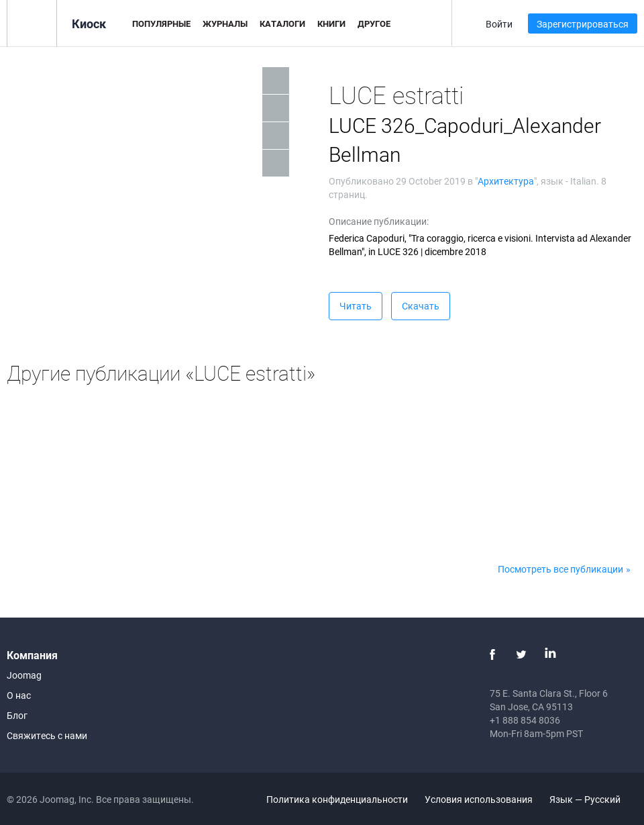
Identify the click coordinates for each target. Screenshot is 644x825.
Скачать (421, 306)
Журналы (225, 23)
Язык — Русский (593, 799)
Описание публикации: (379, 221)
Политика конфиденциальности (337, 799)
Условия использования (479, 799)
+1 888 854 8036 (525, 720)
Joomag (24, 675)
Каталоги (282, 23)
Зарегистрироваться (583, 24)
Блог (17, 715)
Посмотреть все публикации (560, 569)
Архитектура (506, 181)
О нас (19, 695)
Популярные (161, 23)
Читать (356, 306)
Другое (374, 23)
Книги (331, 23)
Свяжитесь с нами (47, 735)
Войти (499, 24)
